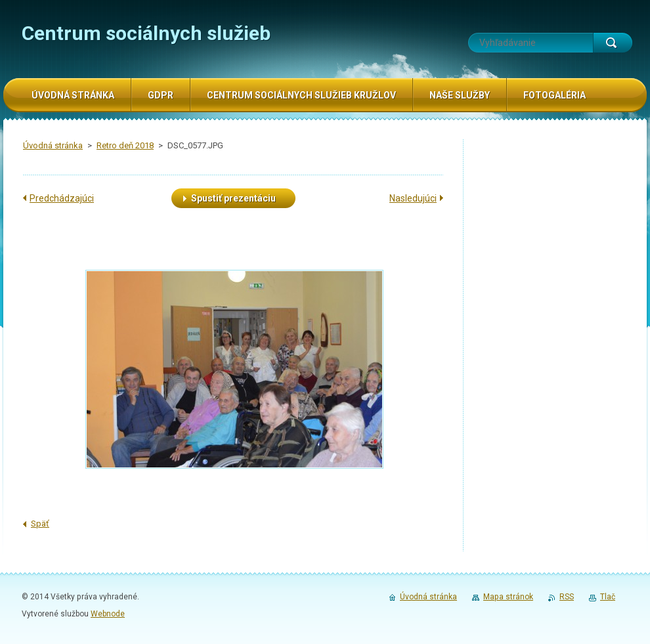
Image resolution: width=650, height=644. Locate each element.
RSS (567, 597)
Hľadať (613, 43)
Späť (40, 524)
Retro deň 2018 (125, 145)
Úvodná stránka (53, 145)
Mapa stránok (508, 597)
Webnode (108, 614)
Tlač (608, 597)
